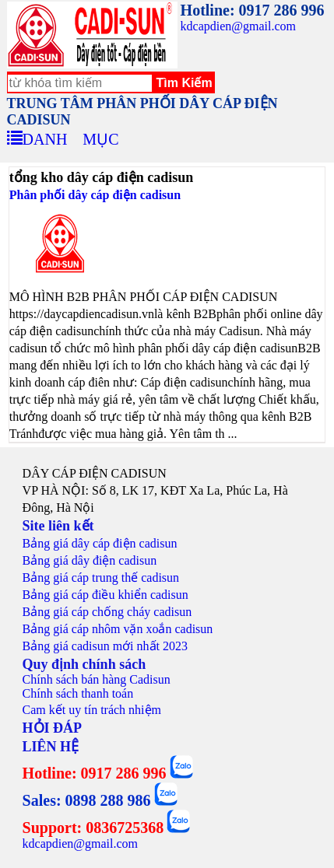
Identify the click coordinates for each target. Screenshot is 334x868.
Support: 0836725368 (93, 828)
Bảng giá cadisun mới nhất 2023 (105, 646)
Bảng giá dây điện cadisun (90, 560)
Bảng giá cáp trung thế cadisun (101, 577)
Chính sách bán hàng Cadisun (97, 679)
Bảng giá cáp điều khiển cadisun (105, 595)
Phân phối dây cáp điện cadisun (95, 195)
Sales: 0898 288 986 (87, 800)
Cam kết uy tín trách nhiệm (92, 710)
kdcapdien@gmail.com (238, 26)
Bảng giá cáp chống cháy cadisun (107, 612)
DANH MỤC (71, 137)
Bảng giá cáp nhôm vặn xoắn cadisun (118, 629)
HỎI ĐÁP (53, 728)
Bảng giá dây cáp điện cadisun (100, 543)
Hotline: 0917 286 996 (253, 10)
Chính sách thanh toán (78, 693)
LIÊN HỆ (51, 747)
